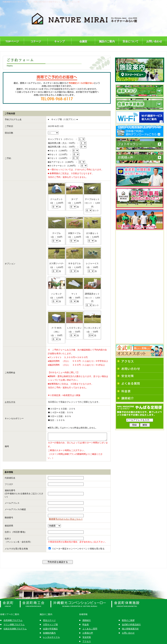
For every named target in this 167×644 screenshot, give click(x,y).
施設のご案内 (107, 41)
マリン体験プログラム (14, 619)
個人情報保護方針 (130, 623)
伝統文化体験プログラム (15, 623)
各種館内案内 (49, 627)
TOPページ (12, 41)
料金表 (86, 619)
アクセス (87, 635)
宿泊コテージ (49, 614)
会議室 (83, 41)
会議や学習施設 (50, 623)
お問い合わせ (154, 41)
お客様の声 (88, 627)
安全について (131, 41)
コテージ (36, 41)
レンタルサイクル (51, 631)
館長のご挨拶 (128, 614)
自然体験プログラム (13, 614)
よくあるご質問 (90, 623)
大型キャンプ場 (50, 619)
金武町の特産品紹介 (131, 619)
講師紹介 (87, 614)
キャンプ (59, 41)
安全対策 (87, 631)
